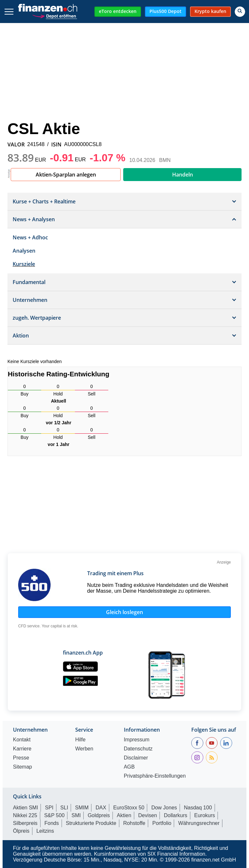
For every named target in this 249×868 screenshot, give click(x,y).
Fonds (52, 823)
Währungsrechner (199, 823)
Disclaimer (136, 758)
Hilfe (80, 740)
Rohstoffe (134, 823)
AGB (129, 767)
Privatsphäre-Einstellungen (155, 776)
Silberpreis (25, 823)
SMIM (82, 808)
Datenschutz (138, 749)
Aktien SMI (25, 808)
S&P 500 (54, 815)
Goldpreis (99, 815)
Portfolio (162, 823)
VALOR (16, 144)
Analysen (24, 251)
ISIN (56, 144)
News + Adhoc (30, 237)
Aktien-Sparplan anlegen (66, 175)
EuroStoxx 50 (129, 808)
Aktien (124, 815)
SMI (76, 815)
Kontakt (22, 740)
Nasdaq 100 (198, 808)
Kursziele (24, 264)
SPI (49, 808)
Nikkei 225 (25, 815)
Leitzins (45, 831)
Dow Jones (164, 808)
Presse (21, 758)
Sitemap (23, 767)
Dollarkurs (176, 815)
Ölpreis (21, 831)
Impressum (137, 740)
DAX (101, 808)
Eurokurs (205, 815)
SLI (64, 808)
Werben (84, 749)
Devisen (148, 815)
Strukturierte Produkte (91, 823)
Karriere (22, 749)
